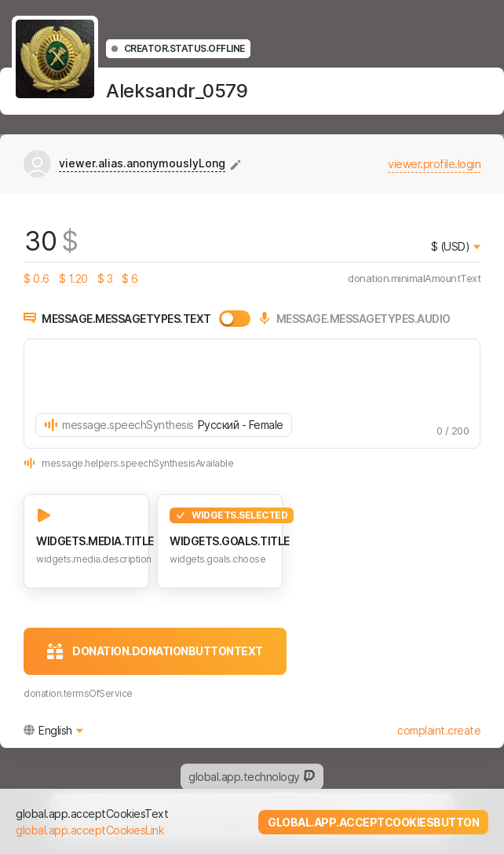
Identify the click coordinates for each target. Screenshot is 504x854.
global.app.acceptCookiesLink (89, 830)
